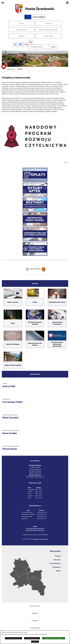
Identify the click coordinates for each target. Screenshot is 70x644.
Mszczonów (57, 557)
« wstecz (66, 160)
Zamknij (35, 642)
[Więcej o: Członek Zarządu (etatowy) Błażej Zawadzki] (32, 414)
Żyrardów (58, 554)
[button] (3, 3)
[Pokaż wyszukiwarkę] (31, 40)
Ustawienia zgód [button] (35, 626)
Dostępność (35, 618)
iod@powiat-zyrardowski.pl (40, 537)
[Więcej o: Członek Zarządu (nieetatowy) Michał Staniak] (32, 446)
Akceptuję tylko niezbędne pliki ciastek (54, 638)
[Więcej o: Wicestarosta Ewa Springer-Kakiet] (32, 399)
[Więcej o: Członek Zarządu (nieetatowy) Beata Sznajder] (32, 430)
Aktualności (11, 67)
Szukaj (53, 44)
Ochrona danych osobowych (13, 638)
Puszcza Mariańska (55, 561)
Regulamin (35, 611)
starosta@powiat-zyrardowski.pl (35, 526)
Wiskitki (58, 568)
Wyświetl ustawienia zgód (32, 638)
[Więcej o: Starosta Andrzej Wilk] (32, 383)
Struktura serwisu (35, 604)
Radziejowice (57, 565)
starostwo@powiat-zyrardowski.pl (35, 528)
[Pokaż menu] (67, 3)
